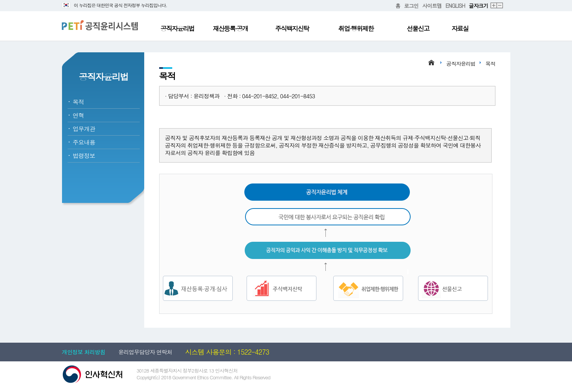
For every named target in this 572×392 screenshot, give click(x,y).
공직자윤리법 (177, 28)
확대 (494, 6)
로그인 (411, 6)
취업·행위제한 (356, 28)
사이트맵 (432, 6)
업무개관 (84, 129)
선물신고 (418, 28)
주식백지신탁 (292, 28)
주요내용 (84, 142)
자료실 (460, 28)
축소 (500, 6)
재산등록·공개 (231, 28)
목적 (78, 102)
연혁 (78, 115)
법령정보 (84, 156)
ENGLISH (455, 6)
